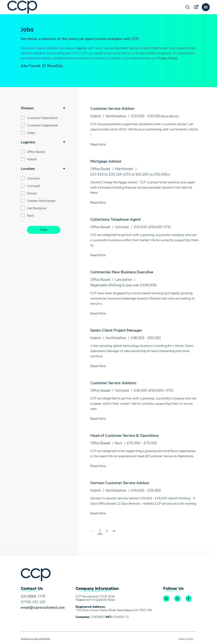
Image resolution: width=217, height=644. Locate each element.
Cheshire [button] (33, 178)
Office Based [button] (36, 152)
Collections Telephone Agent (116, 219)
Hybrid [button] (32, 159)
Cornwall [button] (34, 186)
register (81, 48)
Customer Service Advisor (112, 109)
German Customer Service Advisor (120, 483)
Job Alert (121, 48)
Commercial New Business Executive (122, 272)
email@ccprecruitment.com (43, 608)
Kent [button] (31, 216)
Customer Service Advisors (113, 383)
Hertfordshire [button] (37, 208)
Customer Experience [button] (42, 125)
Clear (44, 230)
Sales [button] (31, 133)
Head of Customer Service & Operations (125, 436)
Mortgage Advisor (106, 161)
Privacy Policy (167, 58)
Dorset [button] (32, 193)
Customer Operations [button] (42, 118)
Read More (98, 144)
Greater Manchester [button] (41, 201)
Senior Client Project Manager (116, 330)
